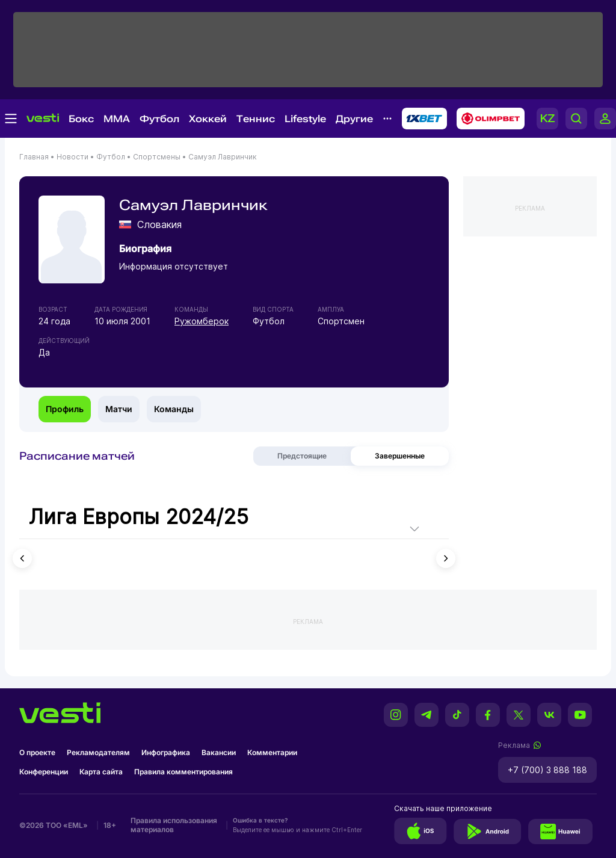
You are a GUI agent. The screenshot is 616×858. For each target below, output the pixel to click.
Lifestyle (305, 119)
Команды (174, 409)
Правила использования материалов (174, 825)
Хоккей (208, 119)
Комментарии (272, 752)
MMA (117, 119)
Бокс (81, 119)
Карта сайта (101, 772)
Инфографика (166, 752)
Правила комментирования (183, 772)
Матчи (119, 409)
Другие (354, 119)
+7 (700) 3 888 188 (547, 770)
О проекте (37, 752)
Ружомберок (202, 321)
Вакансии (219, 752)
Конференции (44, 772)
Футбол (159, 119)
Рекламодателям (98, 752)
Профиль (65, 409)
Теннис (256, 119)
